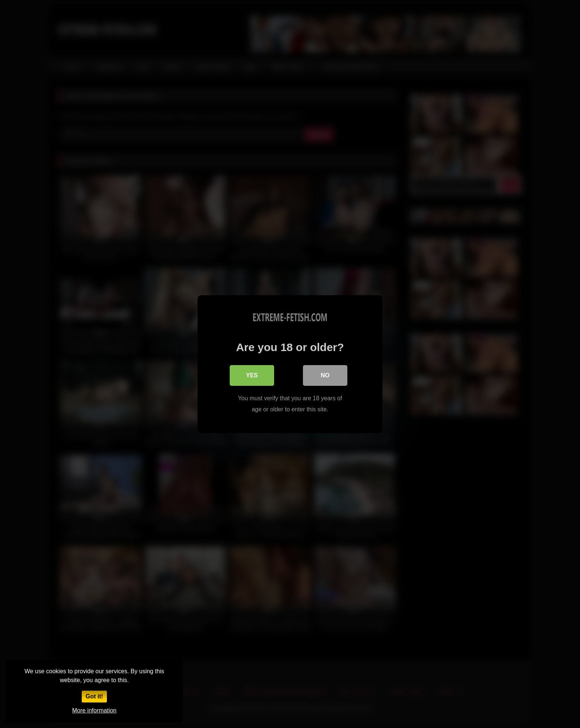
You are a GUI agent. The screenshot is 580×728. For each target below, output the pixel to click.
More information (94, 710)
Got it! (94, 696)
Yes (252, 375)
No (325, 375)
